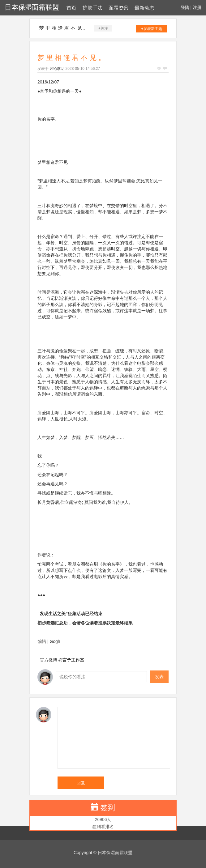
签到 (108, 808)
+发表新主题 (152, 29)
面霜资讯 (118, 8)
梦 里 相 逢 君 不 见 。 (64, 28)
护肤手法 (92, 8)
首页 (71, 8)
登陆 (185, 7)
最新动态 (144, 8)
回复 (81, 783)
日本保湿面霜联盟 (32, 7)
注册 (197, 7)
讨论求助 (57, 69)
